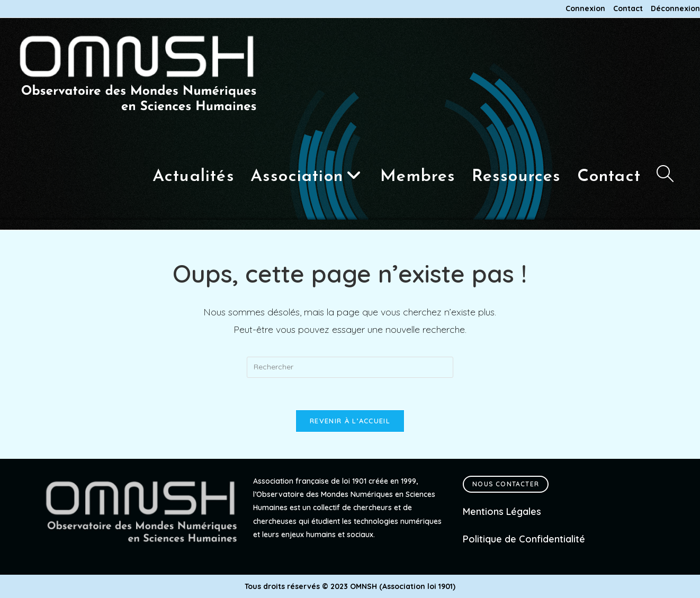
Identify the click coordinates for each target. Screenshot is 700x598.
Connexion (585, 9)
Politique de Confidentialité (524, 539)
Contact (628, 9)
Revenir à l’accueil (350, 421)
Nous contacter (506, 484)
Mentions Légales (502, 511)
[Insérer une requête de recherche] (350, 367)
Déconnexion (675, 9)
